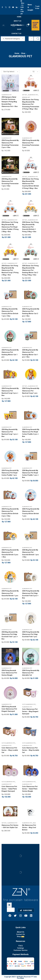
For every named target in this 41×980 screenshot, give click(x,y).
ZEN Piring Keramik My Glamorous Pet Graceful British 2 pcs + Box (10, 553)
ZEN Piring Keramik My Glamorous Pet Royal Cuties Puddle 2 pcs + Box (31, 433)
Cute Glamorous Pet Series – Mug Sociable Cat (31, 750)
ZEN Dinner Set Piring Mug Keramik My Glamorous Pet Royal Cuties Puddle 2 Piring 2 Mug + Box (10, 227)
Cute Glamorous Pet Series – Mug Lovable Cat (10, 750)
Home (19, 17)
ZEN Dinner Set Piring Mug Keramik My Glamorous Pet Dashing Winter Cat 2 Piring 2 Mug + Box (30, 270)
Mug (34, 823)
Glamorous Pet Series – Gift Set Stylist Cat (10, 826)
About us (17, 21)
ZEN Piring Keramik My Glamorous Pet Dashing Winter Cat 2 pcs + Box (31, 312)
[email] (11, 910)
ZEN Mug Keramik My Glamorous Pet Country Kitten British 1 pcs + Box (10, 312)
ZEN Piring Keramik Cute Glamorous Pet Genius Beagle (9, 673)
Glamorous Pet (7, 95)
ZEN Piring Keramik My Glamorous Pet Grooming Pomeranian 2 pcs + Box (10, 144)
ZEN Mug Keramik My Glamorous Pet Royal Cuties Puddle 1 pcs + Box (30, 474)
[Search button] (38, 39)
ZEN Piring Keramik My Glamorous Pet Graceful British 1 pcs (10, 593)
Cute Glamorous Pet (29, 704)
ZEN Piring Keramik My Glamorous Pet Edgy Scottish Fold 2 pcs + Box (31, 594)
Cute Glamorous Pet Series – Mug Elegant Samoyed (30, 711)
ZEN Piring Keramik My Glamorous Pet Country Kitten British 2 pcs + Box (10, 512)
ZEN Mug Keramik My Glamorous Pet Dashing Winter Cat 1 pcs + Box (30, 353)
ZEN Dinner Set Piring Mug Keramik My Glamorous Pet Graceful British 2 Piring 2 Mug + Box (30, 227)
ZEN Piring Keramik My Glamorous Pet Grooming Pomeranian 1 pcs (31, 144)
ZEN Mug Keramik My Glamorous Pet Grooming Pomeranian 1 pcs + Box (10, 182)
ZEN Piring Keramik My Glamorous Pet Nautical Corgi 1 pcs (31, 391)
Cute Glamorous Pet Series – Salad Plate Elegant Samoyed (9, 789)
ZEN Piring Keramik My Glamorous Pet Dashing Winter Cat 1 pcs (10, 353)
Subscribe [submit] (26, 910)
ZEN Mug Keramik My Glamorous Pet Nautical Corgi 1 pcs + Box (10, 433)
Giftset (25, 95)
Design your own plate (35, 25)
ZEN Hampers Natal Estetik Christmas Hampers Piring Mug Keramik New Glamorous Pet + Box (10, 102)
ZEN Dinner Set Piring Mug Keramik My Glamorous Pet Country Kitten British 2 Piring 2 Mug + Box (30, 184)
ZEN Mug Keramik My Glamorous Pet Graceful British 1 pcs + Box (30, 553)
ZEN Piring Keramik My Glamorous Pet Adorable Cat (31, 673)
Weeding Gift (26, 97)
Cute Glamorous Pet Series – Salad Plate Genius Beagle (30, 789)
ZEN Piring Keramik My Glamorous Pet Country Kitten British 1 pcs (31, 512)
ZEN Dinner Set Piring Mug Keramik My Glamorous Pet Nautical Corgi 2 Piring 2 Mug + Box (10, 270)
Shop (19, 29)
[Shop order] (11, 72)
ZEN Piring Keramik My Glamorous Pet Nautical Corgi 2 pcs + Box (10, 392)
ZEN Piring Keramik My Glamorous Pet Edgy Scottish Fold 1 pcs (31, 634)
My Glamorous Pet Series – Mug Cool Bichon (29, 827)
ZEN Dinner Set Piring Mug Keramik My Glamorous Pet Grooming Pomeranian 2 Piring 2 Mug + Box (31, 104)
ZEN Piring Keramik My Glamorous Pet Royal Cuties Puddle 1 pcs (10, 473)
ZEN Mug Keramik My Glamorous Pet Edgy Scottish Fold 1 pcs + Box (10, 635)
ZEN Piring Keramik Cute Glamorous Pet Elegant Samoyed (9, 709)
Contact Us (16, 34)
